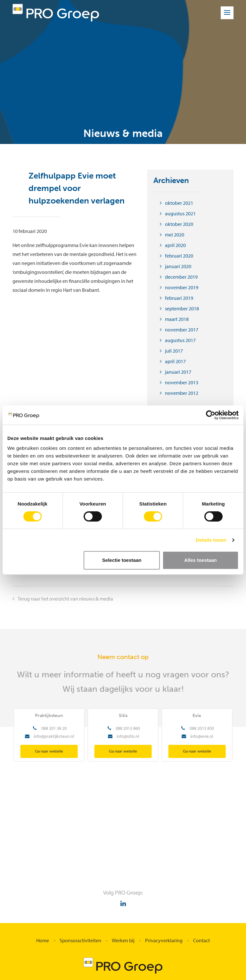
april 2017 (175, 361)
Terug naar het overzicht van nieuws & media (65, 599)
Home (43, 940)
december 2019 (181, 277)
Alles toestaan (201, 560)
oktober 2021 (179, 203)
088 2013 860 (128, 728)
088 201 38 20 (54, 728)
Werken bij (123, 940)
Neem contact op (123, 657)
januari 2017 (178, 372)
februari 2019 (179, 298)
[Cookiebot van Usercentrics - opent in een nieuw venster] (211, 415)
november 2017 (182, 330)
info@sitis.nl (128, 736)
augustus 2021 (180, 213)
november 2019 (182, 287)
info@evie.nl (202, 736)
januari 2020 (178, 266)
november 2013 (182, 382)
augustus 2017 (180, 340)
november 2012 (182, 393)
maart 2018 (177, 319)
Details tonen (211, 540)
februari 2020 (179, 256)
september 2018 (182, 308)
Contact (201, 940)
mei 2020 (175, 235)
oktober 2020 (179, 224)
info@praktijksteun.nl (54, 736)
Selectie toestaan (122, 560)
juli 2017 (174, 351)
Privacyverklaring (164, 940)
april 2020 (175, 245)
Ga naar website (49, 751)
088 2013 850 (202, 728)
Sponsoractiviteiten (80, 940)
